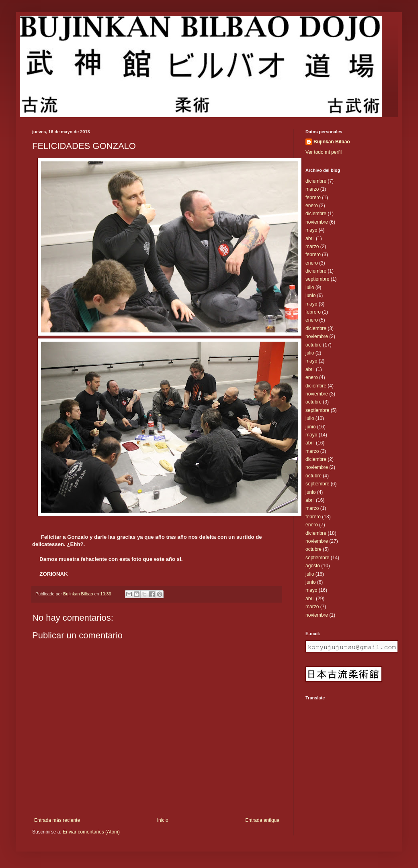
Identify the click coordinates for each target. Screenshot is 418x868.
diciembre (316, 181)
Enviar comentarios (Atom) (91, 832)
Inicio (163, 820)
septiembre (317, 279)
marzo (312, 189)
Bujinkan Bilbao (332, 142)
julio (310, 287)
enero (312, 206)
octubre (313, 345)
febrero (313, 198)
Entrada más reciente (57, 820)
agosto (313, 566)
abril (310, 238)
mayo (311, 230)
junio (310, 295)
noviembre (317, 222)
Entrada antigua (262, 820)
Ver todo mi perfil (324, 152)
